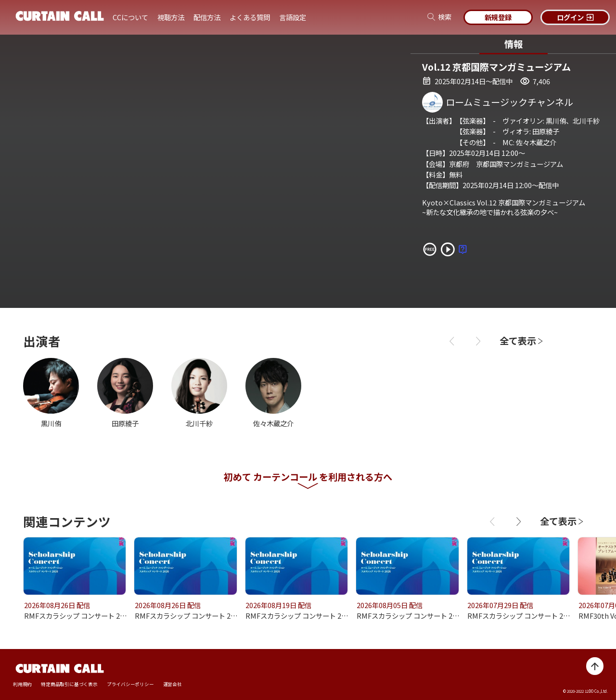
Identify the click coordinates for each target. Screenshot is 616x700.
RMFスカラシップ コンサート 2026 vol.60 (88, 616)
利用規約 (22, 684)
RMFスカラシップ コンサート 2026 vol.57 (421, 616)
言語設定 (293, 17)
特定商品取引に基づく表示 (69, 684)
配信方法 (207, 17)
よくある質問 (250, 17)
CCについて (130, 17)
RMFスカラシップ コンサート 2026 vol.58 (310, 616)
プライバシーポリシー (130, 684)
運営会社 (173, 684)
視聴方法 (171, 17)
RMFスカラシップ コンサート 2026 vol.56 (532, 616)
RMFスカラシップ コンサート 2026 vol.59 (199, 616)
